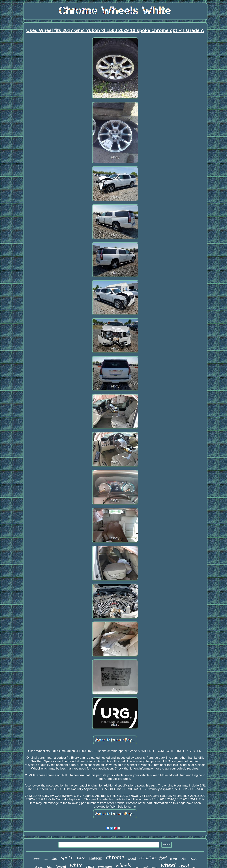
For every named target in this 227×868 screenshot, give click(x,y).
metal (174, 859)
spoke (67, 857)
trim (183, 859)
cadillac (147, 858)
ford (163, 858)
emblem (96, 858)
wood (132, 858)
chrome (115, 857)
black (46, 860)
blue (54, 859)
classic (193, 859)
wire (81, 858)
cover (37, 859)
